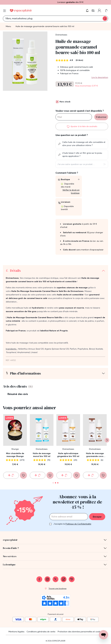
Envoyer (97, 517)
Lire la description (100, 77)
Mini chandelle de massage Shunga (15, 455)
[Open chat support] (103, 635)
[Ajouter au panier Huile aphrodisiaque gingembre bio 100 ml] (64, 475)
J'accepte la (72, 524)
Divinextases (61, 35)
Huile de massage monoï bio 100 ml (42, 455)
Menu (8, 26)
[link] (93, 11)
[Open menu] (5, 11)
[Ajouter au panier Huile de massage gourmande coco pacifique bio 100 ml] (91, 475)
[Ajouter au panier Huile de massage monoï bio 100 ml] (38, 475)
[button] (87, 11)
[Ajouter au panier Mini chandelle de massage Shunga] (11, 475)
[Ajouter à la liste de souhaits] (82, 126)
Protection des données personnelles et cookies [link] (80, 632)
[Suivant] (107, 440)
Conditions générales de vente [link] (41, 632)
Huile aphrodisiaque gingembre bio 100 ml (68, 455)
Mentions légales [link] (16, 632)
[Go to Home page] (21, 11)
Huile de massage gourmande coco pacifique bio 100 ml (95, 455)
